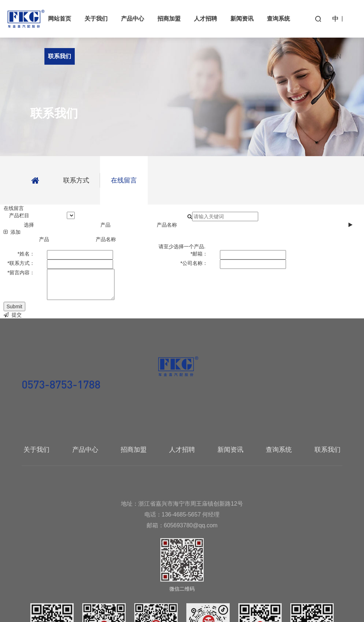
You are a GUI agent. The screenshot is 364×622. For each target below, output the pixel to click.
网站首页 (60, 19)
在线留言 (124, 180)
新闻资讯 (242, 19)
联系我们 (60, 56)
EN (337, 56)
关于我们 (96, 19)
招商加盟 (169, 19)
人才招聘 (205, 19)
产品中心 (133, 19)
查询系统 (278, 19)
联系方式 (76, 180)
